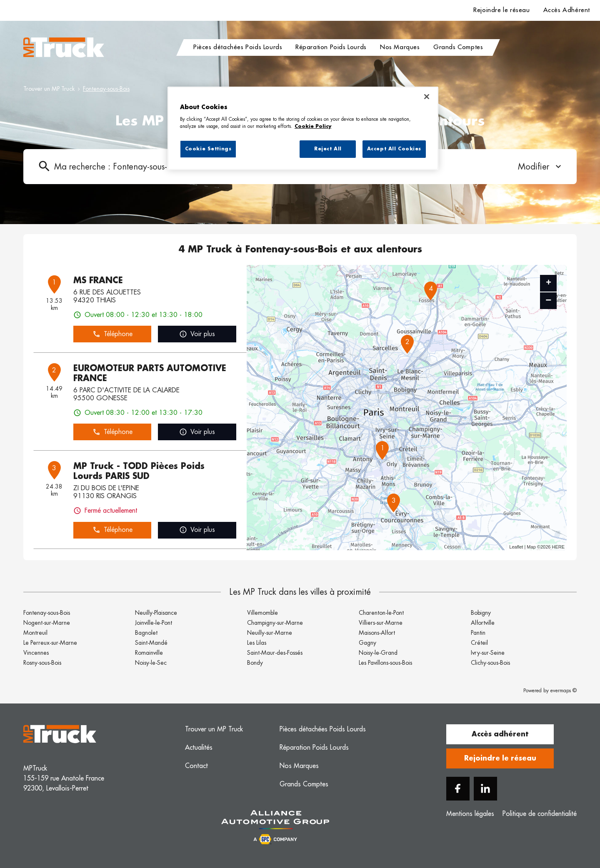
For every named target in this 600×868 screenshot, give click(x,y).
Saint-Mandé (151, 643)
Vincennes (36, 653)
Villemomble (262, 613)
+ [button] (549, 283)
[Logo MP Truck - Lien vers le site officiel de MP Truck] (64, 47)
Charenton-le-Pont (381, 613)
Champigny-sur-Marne (275, 623)
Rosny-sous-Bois (42, 663)
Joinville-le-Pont (154, 623)
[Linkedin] (485, 789)
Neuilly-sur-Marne (270, 633)
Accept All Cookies (394, 149)
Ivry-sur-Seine (488, 653)
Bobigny (481, 613)
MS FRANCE (98, 280)
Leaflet (516, 547)
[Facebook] (458, 789)
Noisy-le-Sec (151, 663)
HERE (558, 547)
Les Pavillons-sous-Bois (385, 663)
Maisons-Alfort (377, 633)
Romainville (149, 653)
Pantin (478, 633)
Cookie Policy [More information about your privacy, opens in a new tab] (313, 126)
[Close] (427, 97)
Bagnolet (146, 633)
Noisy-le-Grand (378, 653)
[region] (303, 128)
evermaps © (564, 691)
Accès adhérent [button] (500, 734)
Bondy (255, 663)
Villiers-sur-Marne (381, 623)
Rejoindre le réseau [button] (500, 758)
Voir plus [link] (197, 334)
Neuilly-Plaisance (156, 613)
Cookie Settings (208, 149)
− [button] (548, 301)
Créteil (479, 643)
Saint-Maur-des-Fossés (275, 653)
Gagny (367, 643)
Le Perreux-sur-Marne (50, 643)
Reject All (328, 149)
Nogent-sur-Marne (47, 623)
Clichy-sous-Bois (490, 663)
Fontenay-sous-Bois (106, 89)
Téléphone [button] (112, 334)
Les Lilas (257, 643)
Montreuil (35, 633)
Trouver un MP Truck (49, 89)
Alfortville (483, 623)
